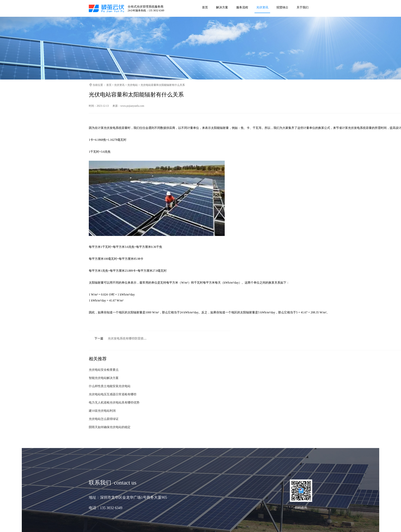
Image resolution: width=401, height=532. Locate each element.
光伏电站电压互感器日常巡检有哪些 (113, 394)
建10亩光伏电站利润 (102, 411)
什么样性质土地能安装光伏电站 (110, 386)
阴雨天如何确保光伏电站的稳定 (110, 427)
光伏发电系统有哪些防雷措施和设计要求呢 (136, 338)
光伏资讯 (119, 85)
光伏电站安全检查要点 (104, 370)
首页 (109, 85)
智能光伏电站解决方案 (104, 378)
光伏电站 (133, 85)
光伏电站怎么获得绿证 (104, 419)
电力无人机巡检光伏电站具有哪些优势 (114, 402)
